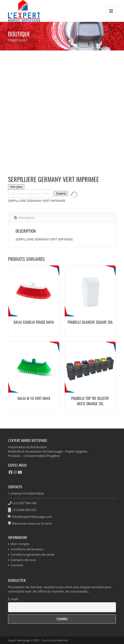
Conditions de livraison (27, 549)
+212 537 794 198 (24, 503)
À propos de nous (23, 560)
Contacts (17, 565)
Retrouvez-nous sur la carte (32, 523)
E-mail (13, 599)
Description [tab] (26, 218)
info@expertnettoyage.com (32, 517)
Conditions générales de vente (32, 554)
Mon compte (20, 544)
